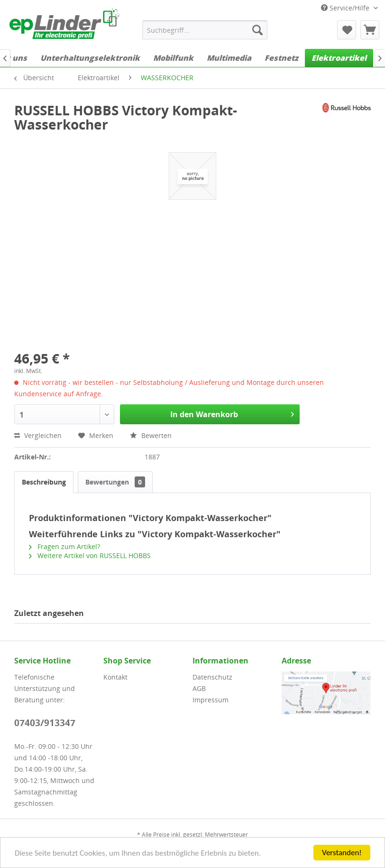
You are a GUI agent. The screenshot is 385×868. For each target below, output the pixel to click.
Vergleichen (38, 435)
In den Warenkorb (232, 413)
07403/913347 (45, 723)
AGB (199, 688)
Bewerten (151, 435)
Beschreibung (44, 482)
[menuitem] (205, 30)
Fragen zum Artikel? (64, 546)
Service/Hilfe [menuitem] (346, 8)
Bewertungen (115, 482)
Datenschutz (212, 677)
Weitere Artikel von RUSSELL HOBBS (90, 555)
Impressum (211, 700)
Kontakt (115, 677)
